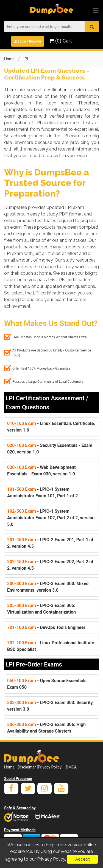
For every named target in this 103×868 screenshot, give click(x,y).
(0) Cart (60, 41)
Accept (82, 859)
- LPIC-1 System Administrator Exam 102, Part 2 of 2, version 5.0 (51, 518)
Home (9, 59)
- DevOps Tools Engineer (46, 627)
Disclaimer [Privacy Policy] (40, 767)
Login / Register (28, 41)
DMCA (71, 767)
